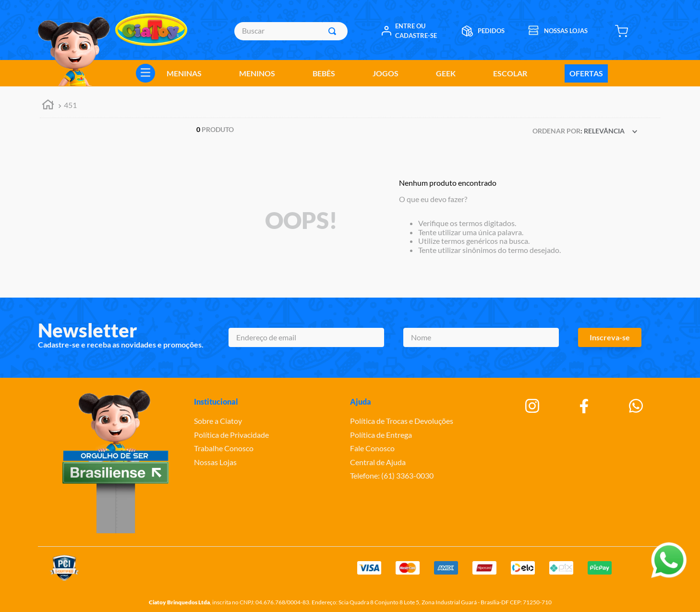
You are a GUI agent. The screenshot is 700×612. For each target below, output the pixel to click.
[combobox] (291, 31)
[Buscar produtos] (334, 31)
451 (70, 105)
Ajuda (361, 402)
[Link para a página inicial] (48, 106)
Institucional (216, 402)
